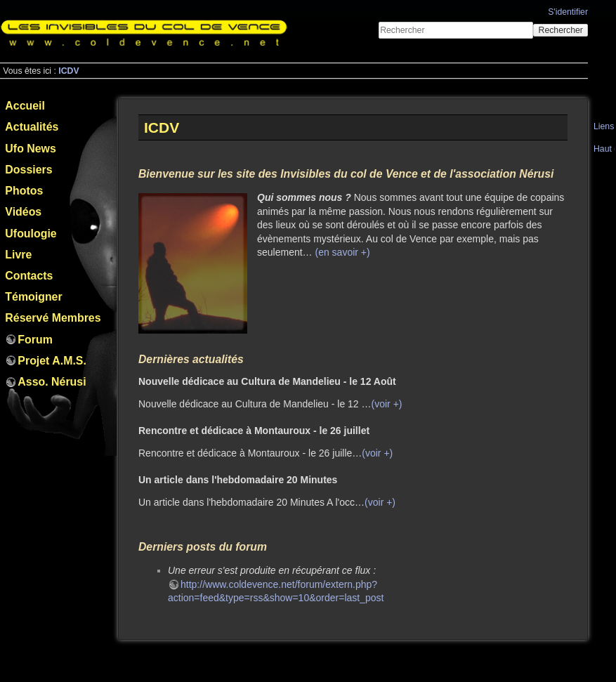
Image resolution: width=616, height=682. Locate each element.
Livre (18, 255)
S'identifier (568, 12)
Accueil (25, 106)
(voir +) (387, 404)
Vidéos (23, 212)
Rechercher (561, 30)
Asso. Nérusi (52, 382)
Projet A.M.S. (52, 361)
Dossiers (28, 170)
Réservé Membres (53, 318)
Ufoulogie (31, 234)
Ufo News (30, 149)
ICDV (68, 71)
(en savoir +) (342, 252)
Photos (24, 191)
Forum (35, 340)
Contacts (29, 276)
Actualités (32, 127)
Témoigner (33, 297)
